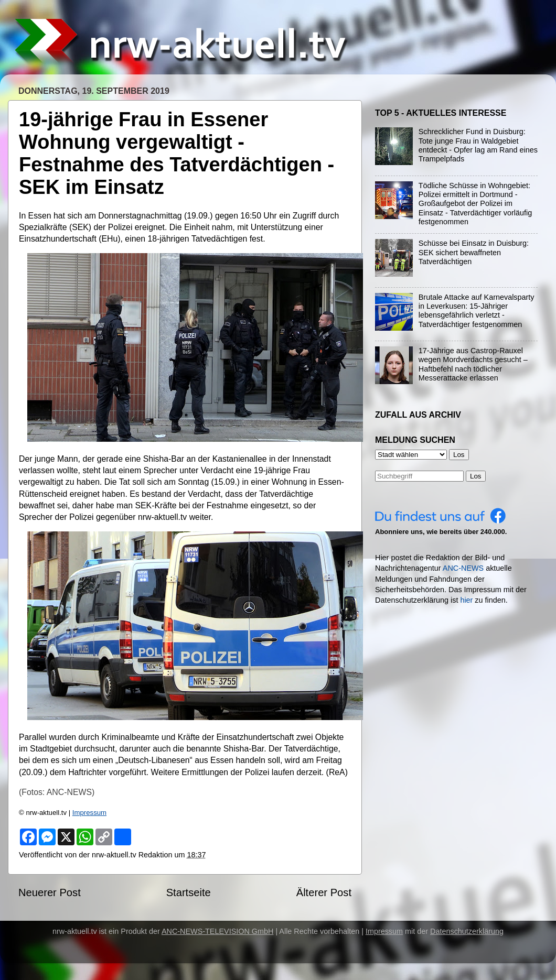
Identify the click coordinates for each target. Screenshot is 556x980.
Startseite (189, 892)
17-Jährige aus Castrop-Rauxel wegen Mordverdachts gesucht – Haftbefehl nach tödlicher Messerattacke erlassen (473, 364)
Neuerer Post (50, 892)
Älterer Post (324, 892)
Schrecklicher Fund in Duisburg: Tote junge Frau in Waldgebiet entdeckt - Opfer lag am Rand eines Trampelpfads (478, 145)
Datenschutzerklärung (467, 931)
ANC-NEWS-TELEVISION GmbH (218, 931)
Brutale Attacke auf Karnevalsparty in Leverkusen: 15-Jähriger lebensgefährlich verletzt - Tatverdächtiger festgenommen (477, 311)
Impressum (89, 813)
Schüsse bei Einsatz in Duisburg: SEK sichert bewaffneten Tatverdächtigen (474, 252)
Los (476, 476)
